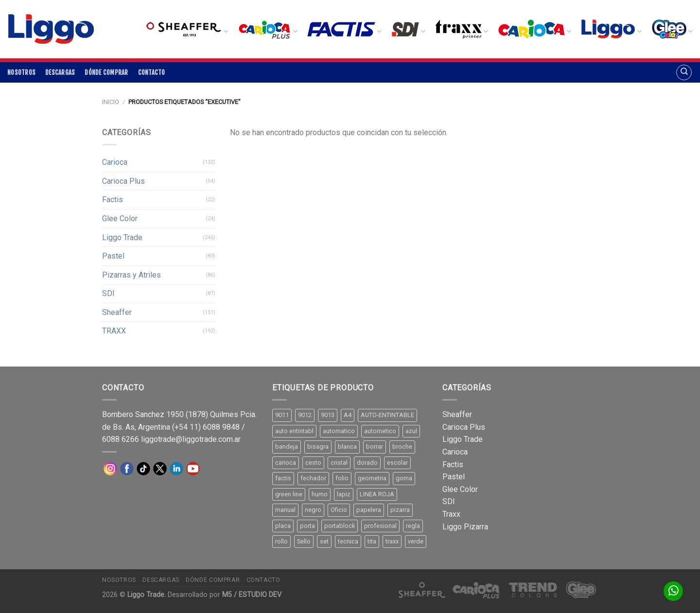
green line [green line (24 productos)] (289, 494)
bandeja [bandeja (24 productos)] (287, 447)
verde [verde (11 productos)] (416, 541)
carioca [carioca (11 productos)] (286, 463)
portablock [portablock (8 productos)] (340, 526)
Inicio (111, 102)
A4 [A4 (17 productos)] (348, 415)
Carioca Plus (123, 181)
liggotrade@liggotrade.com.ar (191, 439)
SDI (108, 293)
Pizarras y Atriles (131, 275)
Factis (113, 200)
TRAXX (114, 331)
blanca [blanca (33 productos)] (347, 447)
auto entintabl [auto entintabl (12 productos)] (294, 431)
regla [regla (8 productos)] (413, 526)
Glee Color (120, 219)
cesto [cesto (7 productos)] (313, 463)
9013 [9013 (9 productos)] (328, 415)
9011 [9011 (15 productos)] (282, 415)
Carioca (115, 162)
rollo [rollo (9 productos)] (281, 541)
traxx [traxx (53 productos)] (392, 541)
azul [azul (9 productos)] (411, 431)
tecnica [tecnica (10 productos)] (348, 541)
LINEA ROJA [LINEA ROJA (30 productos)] (377, 494)
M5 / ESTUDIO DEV (252, 595)
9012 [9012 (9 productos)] (305, 415)
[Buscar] (684, 72)
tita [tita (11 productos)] (372, 541)
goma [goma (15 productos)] (404, 478)
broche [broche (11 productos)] (402, 447)
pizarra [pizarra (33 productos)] (400, 510)
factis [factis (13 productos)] (283, 478)
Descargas (60, 72)
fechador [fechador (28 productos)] (313, 478)
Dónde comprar (106, 72)
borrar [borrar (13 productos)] (375, 447)
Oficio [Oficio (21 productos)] (339, 510)
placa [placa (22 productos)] (283, 526)
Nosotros (21, 72)
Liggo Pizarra (465, 527)
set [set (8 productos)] (324, 541)
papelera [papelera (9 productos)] (369, 510)
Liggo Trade (122, 237)
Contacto (152, 72)
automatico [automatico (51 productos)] (339, 431)
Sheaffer (117, 312)
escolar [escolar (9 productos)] (397, 463)
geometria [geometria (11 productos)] (372, 478)
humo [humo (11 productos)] (320, 494)
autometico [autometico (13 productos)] (380, 431)
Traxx (451, 514)
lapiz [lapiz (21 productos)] (344, 494)
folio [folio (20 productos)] (342, 478)
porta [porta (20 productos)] (307, 526)
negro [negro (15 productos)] (313, 510)
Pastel (113, 256)
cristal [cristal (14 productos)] (339, 463)
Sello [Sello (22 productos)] (304, 541)
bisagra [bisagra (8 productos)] (318, 447)
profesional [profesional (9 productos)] (380, 526)
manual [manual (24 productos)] (285, 510)
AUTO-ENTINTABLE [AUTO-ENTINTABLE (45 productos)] (387, 415)
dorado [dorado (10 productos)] (367, 463)
